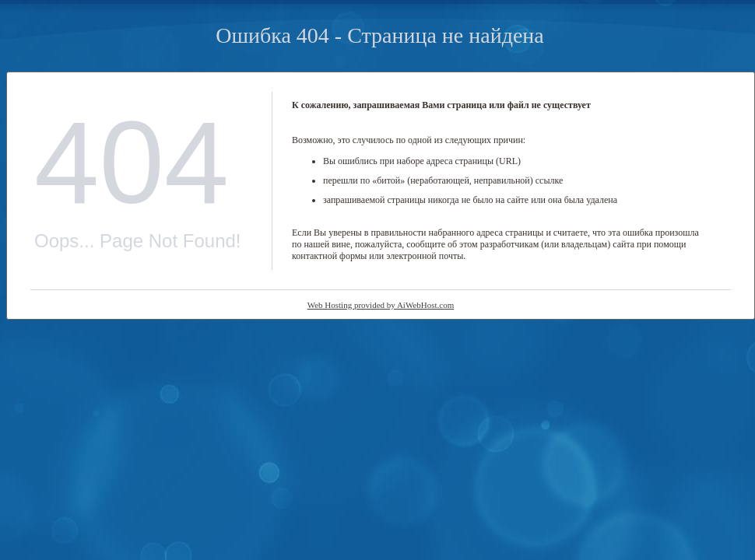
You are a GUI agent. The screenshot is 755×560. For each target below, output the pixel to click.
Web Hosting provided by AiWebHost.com (381, 305)
